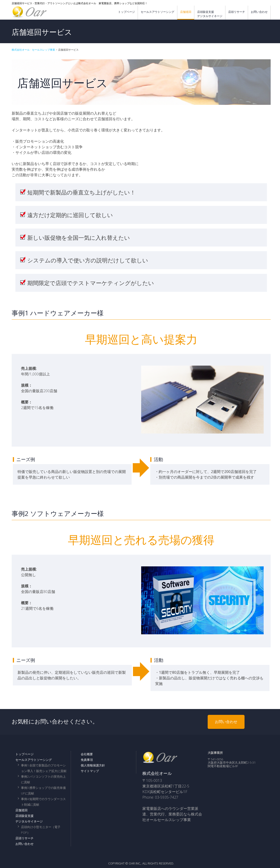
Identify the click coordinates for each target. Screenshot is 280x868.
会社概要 (87, 754)
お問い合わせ (259, 12)
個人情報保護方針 (93, 765)
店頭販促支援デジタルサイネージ (210, 14)
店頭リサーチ (237, 12)
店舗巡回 (186, 12)
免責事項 (87, 760)
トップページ (126, 12)
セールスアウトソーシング (157, 12)
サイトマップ (90, 771)
